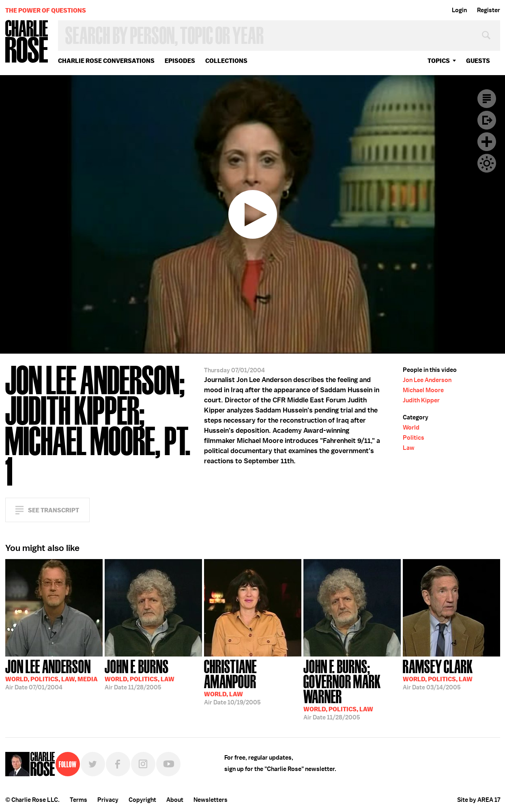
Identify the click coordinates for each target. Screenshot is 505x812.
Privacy (108, 800)
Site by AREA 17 (479, 800)
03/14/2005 (438, 674)
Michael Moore (423, 390)
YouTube (168, 764)
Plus (487, 142)
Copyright (142, 800)
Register (489, 10)
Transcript (487, 99)
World (411, 428)
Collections (226, 61)
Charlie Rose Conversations (106, 61)
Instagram (143, 764)
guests (478, 61)
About (175, 800)
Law (409, 448)
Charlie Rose (27, 42)
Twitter (93, 764)
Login (459, 10)
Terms (78, 800)
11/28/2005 (140, 674)
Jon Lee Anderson (427, 380)
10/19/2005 (253, 681)
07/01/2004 (52, 674)
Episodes (180, 61)
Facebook (118, 764)
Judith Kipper (421, 400)
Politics (414, 438)
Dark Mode (487, 163)
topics (439, 61)
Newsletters (211, 800)
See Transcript (54, 510)
